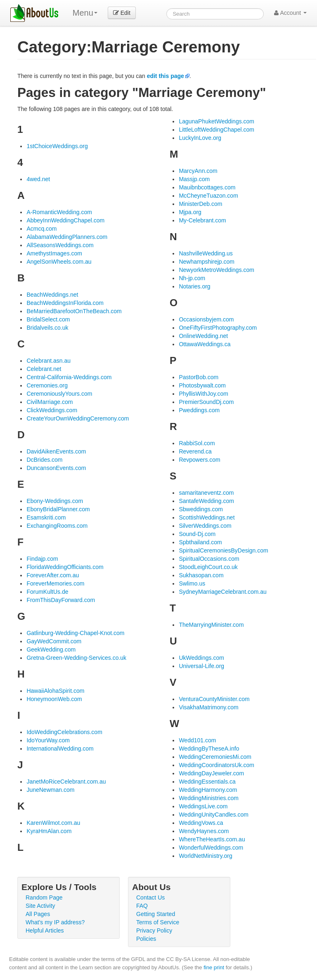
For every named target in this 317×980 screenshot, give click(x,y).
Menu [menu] (85, 13)
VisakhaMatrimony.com (208, 707)
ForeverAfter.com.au (53, 575)
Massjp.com (194, 179)
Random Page (44, 897)
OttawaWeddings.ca (205, 344)
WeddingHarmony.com (208, 790)
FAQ (142, 906)
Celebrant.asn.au (48, 361)
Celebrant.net (44, 369)
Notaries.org (194, 286)
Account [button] (290, 13)
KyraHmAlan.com (49, 831)
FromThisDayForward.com (61, 600)
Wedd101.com (197, 740)
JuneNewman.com (50, 790)
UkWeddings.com (201, 658)
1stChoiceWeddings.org (57, 146)
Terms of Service (158, 922)
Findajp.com (42, 559)
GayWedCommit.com (54, 641)
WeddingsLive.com (203, 806)
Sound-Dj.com (197, 534)
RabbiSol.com (197, 443)
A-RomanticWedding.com (59, 212)
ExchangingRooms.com (57, 526)
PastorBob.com (199, 377)
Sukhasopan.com (201, 575)
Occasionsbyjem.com (206, 319)
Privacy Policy (154, 930)
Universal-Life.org (201, 666)
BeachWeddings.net (52, 295)
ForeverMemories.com (55, 583)
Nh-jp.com (192, 278)
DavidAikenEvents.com (56, 451)
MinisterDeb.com (200, 204)
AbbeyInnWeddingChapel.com (65, 220)
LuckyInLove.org (200, 138)
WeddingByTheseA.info (209, 749)
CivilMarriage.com (50, 402)
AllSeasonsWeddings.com (60, 245)
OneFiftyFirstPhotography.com (218, 328)
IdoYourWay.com (48, 740)
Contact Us (150, 897)
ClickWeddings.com (52, 410)
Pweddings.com (199, 410)
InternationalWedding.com (60, 749)
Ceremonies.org (47, 385)
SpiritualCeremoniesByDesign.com (223, 550)
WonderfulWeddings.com (211, 848)
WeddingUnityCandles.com (214, 815)
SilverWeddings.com (205, 526)
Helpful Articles (45, 930)
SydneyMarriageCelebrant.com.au (222, 592)
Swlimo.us (192, 583)
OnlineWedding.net (203, 336)
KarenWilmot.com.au (53, 823)
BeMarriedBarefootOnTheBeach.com (74, 311)
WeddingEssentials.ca (207, 782)
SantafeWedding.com (206, 501)
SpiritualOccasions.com (209, 559)
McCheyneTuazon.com (208, 196)
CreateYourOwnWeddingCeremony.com (78, 418)
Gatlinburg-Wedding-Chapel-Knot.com (75, 633)
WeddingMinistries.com (208, 798)
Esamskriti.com (46, 517)
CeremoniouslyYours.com (59, 394)
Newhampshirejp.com (207, 262)
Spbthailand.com (200, 542)
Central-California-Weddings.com (69, 377)
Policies (146, 939)
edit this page (166, 76)
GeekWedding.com (51, 649)
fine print (214, 967)
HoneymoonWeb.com (54, 699)
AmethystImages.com (54, 253)
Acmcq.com (41, 229)
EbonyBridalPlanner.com (58, 509)
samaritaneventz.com (206, 493)
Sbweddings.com (201, 509)
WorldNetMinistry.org (205, 856)
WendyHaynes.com (204, 831)
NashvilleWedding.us (206, 253)
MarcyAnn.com (198, 171)
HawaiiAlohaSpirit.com (55, 691)
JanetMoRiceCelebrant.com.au (66, 782)
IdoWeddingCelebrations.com (64, 732)
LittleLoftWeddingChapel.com (216, 130)
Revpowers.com (199, 460)
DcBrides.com (44, 460)
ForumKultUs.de (47, 592)
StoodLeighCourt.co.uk (208, 567)
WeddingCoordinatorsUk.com (216, 765)
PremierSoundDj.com (206, 402)
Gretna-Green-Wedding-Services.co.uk (76, 658)
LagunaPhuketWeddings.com (216, 121)
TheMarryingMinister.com (211, 625)
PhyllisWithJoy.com (203, 394)
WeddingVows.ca (201, 823)
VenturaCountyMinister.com (214, 699)
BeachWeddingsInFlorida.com (65, 303)
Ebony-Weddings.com (55, 501)
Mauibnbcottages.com (207, 187)
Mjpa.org (190, 212)
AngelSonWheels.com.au (59, 262)
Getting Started (156, 914)
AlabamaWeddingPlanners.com (67, 237)
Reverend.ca (195, 451)
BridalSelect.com (48, 319)
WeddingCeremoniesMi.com (215, 757)
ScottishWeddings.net (207, 517)
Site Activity (40, 906)
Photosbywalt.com (202, 385)
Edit (122, 13)
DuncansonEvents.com (56, 468)
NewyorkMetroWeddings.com (216, 270)
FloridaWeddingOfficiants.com (65, 567)
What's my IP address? (55, 922)
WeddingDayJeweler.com (211, 773)
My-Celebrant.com (202, 220)
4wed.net (38, 179)
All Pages (38, 914)
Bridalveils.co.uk (47, 328)
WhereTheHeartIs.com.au (212, 839)
